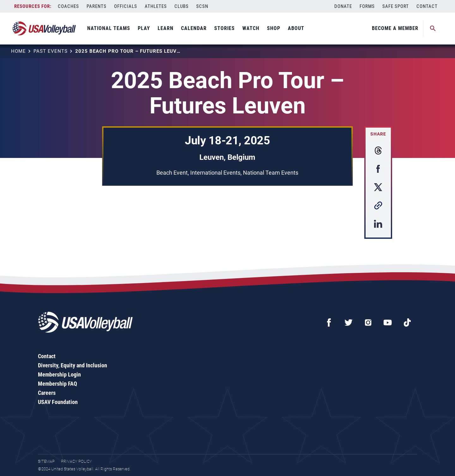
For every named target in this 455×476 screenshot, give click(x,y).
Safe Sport (396, 6)
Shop (274, 28)
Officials (126, 6)
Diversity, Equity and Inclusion (73, 365)
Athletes (156, 6)
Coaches (68, 6)
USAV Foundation (58, 402)
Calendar (194, 28)
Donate (343, 6)
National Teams (109, 28)
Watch (251, 28)
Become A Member (395, 28)
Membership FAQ (58, 384)
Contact (427, 6)
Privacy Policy (76, 461)
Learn (166, 28)
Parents (97, 6)
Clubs (182, 6)
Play (144, 28)
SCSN (202, 6)
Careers (47, 393)
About (296, 28)
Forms (367, 6)
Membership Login (59, 374)
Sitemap (46, 461)
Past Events (51, 51)
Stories (224, 28)
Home (18, 51)
